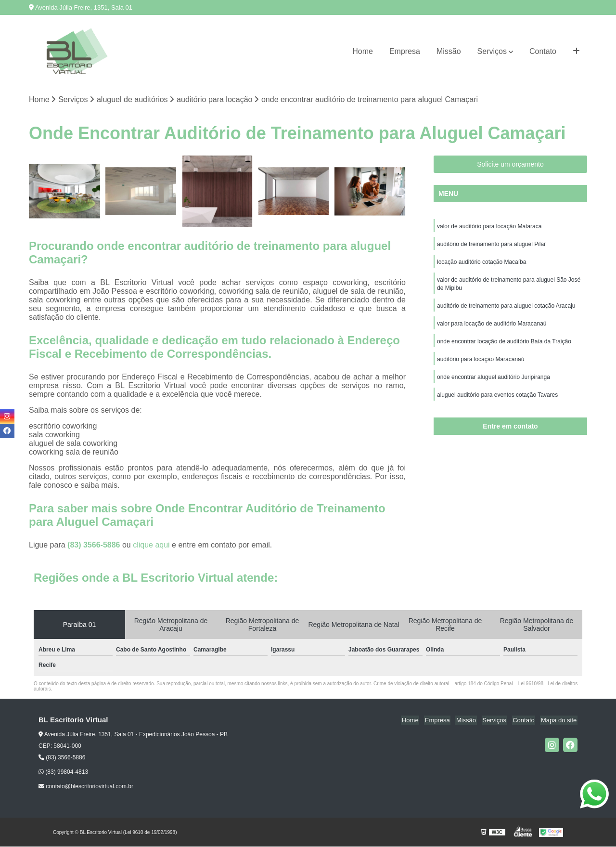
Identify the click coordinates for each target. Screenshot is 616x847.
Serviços (492, 51)
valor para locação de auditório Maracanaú (492, 327)
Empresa (405, 51)
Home (363, 51)
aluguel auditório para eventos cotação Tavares (497, 400)
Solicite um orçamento (510, 165)
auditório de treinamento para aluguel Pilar (491, 245)
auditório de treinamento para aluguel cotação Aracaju (506, 309)
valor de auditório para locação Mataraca (489, 227)
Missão (449, 51)
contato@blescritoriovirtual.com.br (86, 787)
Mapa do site (559, 721)
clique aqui (151, 545)
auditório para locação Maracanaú (481, 364)
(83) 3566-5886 (95, 545)
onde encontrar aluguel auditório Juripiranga (494, 382)
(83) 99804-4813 (63, 772)
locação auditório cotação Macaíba (481, 263)
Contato (543, 51)
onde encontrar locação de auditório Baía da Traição (504, 345)
